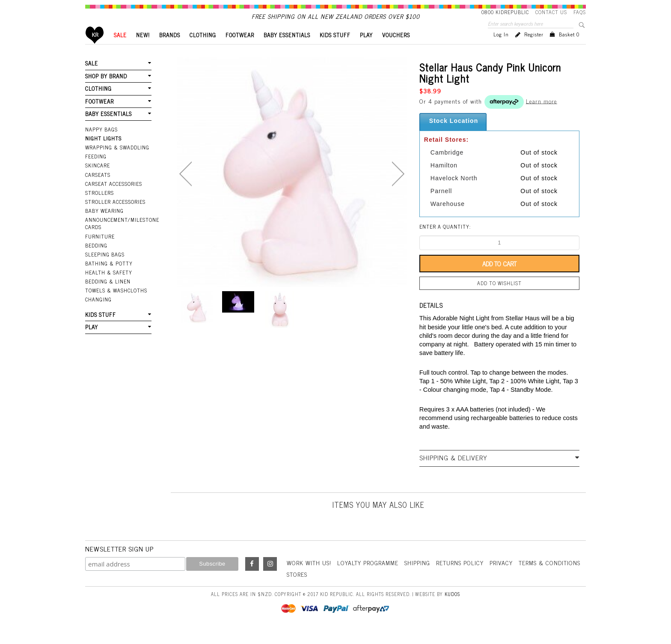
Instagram (270, 578)
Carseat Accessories (114, 198)
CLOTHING (203, 49)
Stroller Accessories (115, 216)
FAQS (580, 12)
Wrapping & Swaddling (117, 162)
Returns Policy (460, 577)
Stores (297, 589)
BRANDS (170, 49)
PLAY (366, 49)
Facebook (252, 578)
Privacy (501, 577)
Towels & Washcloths (116, 305)
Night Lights (103, 153)
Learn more (542, 115)
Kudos (452, 608)
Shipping (417, 577)
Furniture (100, 251)
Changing (98, 314)
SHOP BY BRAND (106, 91)
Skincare (98, 180)
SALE (120, 49)
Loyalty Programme (368, 577)
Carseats (98, 189)
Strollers (99, 207)
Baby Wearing (104, 225)
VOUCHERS (396, 49)
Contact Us (551, 12)
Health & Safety (109, 287)
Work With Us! (309, 577)
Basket (569, 49)
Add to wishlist (499, 298)
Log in (501, 49)
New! (143, 49)
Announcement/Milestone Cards (118, 238)
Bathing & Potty (109, 278)
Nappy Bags (101, 144)
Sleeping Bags (105, 269)
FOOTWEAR (240, 49)
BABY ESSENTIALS (287, 49)
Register (534, 49)
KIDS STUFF (335, 49)
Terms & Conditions (549, 577)
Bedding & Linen (108, 296)
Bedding (96, 260)
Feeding (96, 171)
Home (95, 49)
